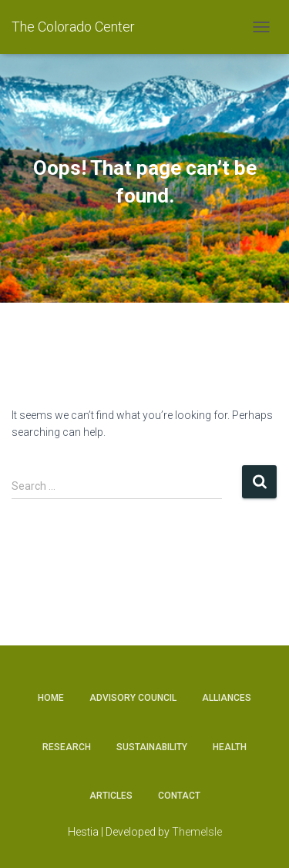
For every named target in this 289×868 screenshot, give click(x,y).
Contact (179, 796)
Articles (111, 796)
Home (51, 698)
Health (230, 747)
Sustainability (152, 747)
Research (67, 747)
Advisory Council (133, 698)
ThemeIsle (197, 832)
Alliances (227, 698)
